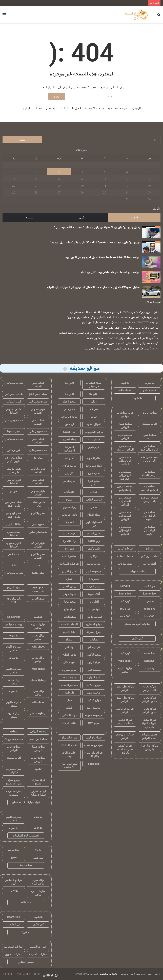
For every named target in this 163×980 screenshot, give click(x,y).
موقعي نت (94, 609)
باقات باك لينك (69, 745)
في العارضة (14, 925)
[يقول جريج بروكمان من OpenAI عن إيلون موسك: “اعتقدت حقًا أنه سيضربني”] (151, 232)
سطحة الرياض (149, 413)
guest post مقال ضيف (38, 589)
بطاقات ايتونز (14, 524)
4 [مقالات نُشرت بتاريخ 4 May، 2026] (105, 172)
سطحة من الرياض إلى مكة (125, 448)
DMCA (64, 108)
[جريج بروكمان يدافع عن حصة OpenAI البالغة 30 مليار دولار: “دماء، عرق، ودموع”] (151, 247)
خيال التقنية (69, 432)
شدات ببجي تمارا (14, 383)
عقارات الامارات (38, 954)
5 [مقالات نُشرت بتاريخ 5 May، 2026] (82, 172)
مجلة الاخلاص (69, 715)
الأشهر (82, 218)
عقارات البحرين (14, 954)
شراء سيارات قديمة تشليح (26, 802)
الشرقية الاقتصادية (69, 449)
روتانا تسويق (69, 507)
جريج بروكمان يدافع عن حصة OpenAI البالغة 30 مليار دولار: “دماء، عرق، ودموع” (95, 242)
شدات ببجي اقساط (38, 385)
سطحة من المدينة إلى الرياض (125, 516)
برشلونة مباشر (14, 624)
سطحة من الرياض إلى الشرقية (125, 475)
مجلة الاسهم (69, 439)
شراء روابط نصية (94, 745)
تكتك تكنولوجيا (94, 466)
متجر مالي (69, 409)
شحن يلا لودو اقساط (14, 411)
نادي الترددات (69, 515)
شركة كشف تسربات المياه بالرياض (149, 723)
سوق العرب (38, 599)
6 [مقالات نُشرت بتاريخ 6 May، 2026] (59, 172)
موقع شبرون (69, 670)
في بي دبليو (94, 647)
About (27, 974)
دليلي (94, 402)
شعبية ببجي (38, 524)
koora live (125, 594)
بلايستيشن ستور (38, 532)
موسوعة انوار (94, 571)
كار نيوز (69, 473)
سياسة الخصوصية (117, 108)
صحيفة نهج (94, 473)
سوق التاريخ (14, 588)
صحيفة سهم (94, 693)
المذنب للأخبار (94, 617)
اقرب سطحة (149, 424)
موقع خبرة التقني (94, 483)
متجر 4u (38, 458)
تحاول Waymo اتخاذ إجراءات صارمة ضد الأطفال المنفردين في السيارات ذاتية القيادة (93, 287)
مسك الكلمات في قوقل (94, 385)
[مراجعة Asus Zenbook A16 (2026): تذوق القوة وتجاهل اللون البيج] (151, 262)
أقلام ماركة (149, 564)
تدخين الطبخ (69, 655)
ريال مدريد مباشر (38, 637)
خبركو (94, 417)
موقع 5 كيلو (69, 402)
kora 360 (125, 616)
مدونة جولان (69, 594)
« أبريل (157, 209)
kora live (149, 661)
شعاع (69, 579)
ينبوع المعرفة (94, 632)
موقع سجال (69, 602)
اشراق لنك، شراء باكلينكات (94, 754)
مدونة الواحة (69, 677)
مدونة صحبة (94, 564)
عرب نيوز (94, 447)
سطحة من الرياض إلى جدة (149, 448)
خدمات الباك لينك (32, 108)
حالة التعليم (69, 632)
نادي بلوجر (69, 481)
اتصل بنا (76, 108)
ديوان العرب (94, 587)
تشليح (38, 769)
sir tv (14, 858)
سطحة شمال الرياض (125, 426)
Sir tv (38, 850)
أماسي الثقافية (94, 500)
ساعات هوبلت (137, 571)
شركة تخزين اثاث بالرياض (149, 688)
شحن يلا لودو (38, 513)
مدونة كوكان (69, 466)
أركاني (94, 556)
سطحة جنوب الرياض (38, 760)
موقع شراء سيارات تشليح (14, 782)
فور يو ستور (14, 450)
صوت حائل (69, 662)
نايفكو (69, 708)
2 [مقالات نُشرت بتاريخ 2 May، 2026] (149, 172)
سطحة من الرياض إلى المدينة (149, 516)
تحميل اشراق (94, 533)
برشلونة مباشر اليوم (14, 882)
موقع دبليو (69, 609)
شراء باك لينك (94, 738)
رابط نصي (51, 108)
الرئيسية (136, 108)
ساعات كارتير (125, 549)
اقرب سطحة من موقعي (125, 414)
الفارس (94, 602)
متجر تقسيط (14, 431)
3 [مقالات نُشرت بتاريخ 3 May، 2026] (127, 172)
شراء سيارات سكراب (14, 771)
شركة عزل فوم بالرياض (125, 711)
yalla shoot (149, 390)
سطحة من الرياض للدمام (149, 474)
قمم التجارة (94, 677)
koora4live (149, 594)
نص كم (94, 409)
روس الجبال (69, 587)
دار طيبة (69, 693)
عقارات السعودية (14, 947)
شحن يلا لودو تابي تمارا (14, 471)
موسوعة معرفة (94, 715)
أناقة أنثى (69, 492)
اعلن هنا (69, 383)
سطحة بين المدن (38, 739)
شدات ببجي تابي (14, 394)
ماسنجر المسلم (69, 685)
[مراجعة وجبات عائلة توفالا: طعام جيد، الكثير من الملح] (151, 277)
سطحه (14, 732)
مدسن (94, 507)
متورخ (69, 500)
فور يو (14, 491)
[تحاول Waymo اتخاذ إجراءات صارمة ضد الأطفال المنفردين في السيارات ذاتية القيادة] (151, 292)
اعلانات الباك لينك (69, 754)
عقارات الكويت (38, 947)
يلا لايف (38, 817)
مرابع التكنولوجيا (94, 432)
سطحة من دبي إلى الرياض (125, 488)
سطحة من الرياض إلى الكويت (149, 530)
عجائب (94, 492)
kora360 (125, 586)
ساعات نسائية (125, 556)
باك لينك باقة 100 (14, 600)
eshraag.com (81, 974)
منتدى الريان (69, 723)
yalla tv (38, 828)
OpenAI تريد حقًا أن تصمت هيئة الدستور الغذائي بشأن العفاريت (122, 348)
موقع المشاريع (94, 624)
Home (36, 974)
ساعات (149, 549)
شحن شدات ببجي (38, 504)
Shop (18, 974)
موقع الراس (69, 617)
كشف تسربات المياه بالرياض (149, 736)
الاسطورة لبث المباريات (26, 836)
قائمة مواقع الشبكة (108, 974)
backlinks (94, 764)
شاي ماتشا (38, 573)
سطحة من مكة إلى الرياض (149, 459)
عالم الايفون (94, 458)
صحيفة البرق (94, 670)
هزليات (94, 640)
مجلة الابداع (94, 515)
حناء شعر (14, 554)
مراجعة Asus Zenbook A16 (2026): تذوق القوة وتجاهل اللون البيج (102, 257)
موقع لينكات (94, 685)
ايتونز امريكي (14, 402)
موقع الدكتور (94, 655)
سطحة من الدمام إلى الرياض (125, 501)
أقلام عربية (94, 594)
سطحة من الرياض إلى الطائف (125, 461)
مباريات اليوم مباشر (125, 670)
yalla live (26, 902)
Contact (8, 974)
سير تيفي (38, 858)
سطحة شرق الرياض (149, 437)
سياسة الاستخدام (94, 108)
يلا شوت (149, 383)
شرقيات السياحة (69, 564)
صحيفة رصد (94, 708)
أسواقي (69, 458)
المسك (69, 640)
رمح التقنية (94, 541)
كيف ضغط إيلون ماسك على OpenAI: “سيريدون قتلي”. (128, 343)
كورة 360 (125, 609)
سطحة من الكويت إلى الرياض (125, 530)
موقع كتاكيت (94, 700)
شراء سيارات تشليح (38, 782)
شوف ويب (94, 439)
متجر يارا (94, 579)
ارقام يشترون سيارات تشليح (38, 793)
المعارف (69, 522)
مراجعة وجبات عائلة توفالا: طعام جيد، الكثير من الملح (110, 272)
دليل (69, 700)
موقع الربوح (94, 662)
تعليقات (29, 218)
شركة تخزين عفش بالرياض (149, 699)
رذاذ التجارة (69, 541)
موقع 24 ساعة (69, 417)
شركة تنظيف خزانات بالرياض (125, 722)
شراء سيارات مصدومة (14, 793)
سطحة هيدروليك (14, 739)
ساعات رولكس (149, 556)
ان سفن (69, 424)
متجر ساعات (125, 564)
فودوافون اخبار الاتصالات (69, 766)
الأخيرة (134, 218)
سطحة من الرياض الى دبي (149, 488)
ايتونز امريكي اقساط (14, 482)
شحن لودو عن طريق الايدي (14, 515)
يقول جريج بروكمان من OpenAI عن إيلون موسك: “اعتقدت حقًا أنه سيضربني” (97, 227)
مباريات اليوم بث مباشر (137, 624)
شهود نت (69, 549)
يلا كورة (26, 932)
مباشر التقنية (69, 556)
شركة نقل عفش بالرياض (125, 688)
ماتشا (14, 565)
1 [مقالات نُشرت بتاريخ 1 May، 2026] (14, 165)
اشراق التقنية (94, 424)
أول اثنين (69, 647)
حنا (38, 565)
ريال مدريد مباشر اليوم (38, 882)
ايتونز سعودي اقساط (38, 411)
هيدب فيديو (69, 533)
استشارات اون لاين (94, 524)
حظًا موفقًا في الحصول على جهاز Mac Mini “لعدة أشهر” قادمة (123, 338)
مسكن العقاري (26, 962)
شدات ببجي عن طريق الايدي (14, 459)
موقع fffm (94, 723)
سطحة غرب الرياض (125, 437)
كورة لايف (149, 586)
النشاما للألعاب (69, 624)
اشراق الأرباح (69, 571)
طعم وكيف (94, 549)
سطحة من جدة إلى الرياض (149, 499)
